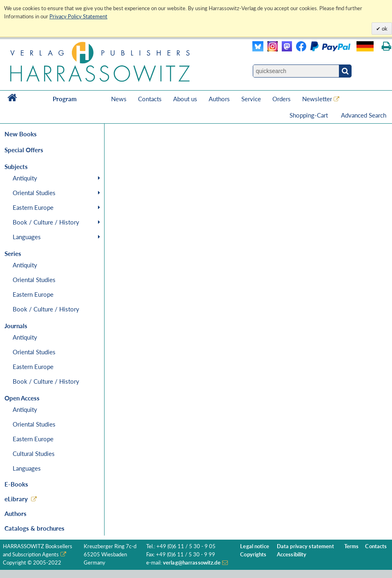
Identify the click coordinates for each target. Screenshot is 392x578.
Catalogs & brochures (35, 528)
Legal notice (255, 546)
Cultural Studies (34, 454)
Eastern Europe (33, 207)
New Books (21, 134)
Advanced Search (364, 115)
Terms (352, 546)
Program (65, 99)
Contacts (150, 99)
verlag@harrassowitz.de (192, 563)
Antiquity (25, 178)
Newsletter (317, 99)
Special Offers (24, 150)
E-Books (16, 484)
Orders (282, 99)
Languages (27, 237)
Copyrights (253, 555)
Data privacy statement (305, 546)
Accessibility (292, 555)
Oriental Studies (34, 193)
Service (251, 99)
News (119, 99)
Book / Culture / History (46, 222)
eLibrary (16, 499)
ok (384, 29)
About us (185, 99)
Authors (219, 99)
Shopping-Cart (310, 115)
